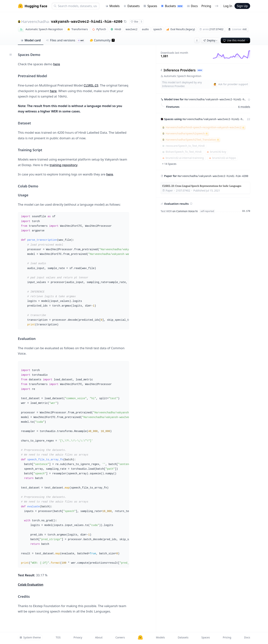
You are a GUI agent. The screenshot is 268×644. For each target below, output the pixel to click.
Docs (192, 6)
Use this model (236, 40)
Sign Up (242, 6)
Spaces (150, 6)
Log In (228, 6)
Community (102, 40)
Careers (120, 637)
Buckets (172, 6)
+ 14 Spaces (169, 164)
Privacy (78, 637)
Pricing (206, 6)
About (99, 637)
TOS (58, 637)
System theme (30, 637)
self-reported (207, 211)
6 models (244, 106)
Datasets (132, 6)
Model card (31, 40)
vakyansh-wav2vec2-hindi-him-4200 (87, 22)
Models (113, 6)
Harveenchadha (35, 22)
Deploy (211, 40)
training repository (63, 165)
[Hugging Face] (140, 637)
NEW (200, 70)
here (57, 64)
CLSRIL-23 (91, 85)
